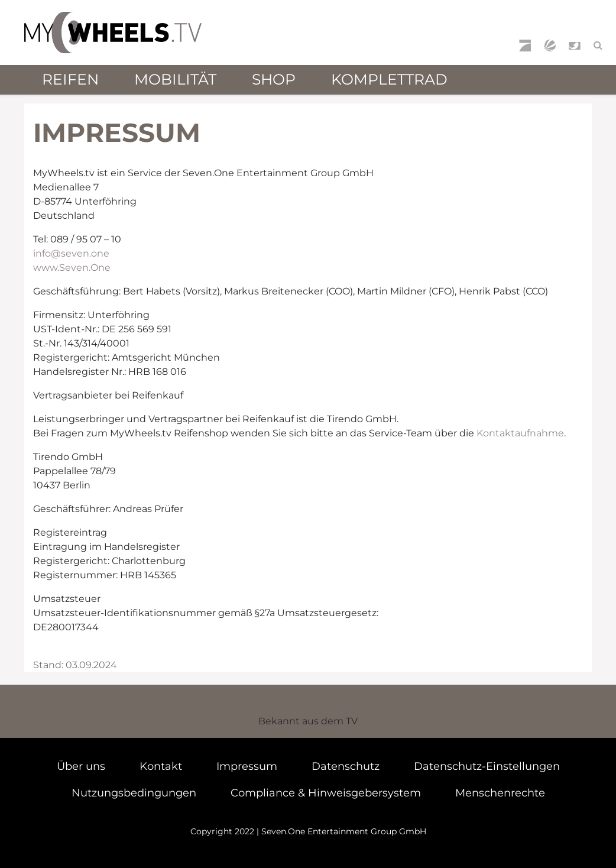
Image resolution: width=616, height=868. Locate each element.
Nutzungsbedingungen (134, 793)
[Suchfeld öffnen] (598, 46)
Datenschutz (346, 766)
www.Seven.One (72, 268)
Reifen (70, 79)
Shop (274, 79)
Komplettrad (389, 79)
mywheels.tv (113, 33)
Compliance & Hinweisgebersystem (326, 793)
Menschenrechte (500, 793)
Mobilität (175, 79)
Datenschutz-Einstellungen (487, 766)
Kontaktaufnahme (520, 433)
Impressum (247, 766)
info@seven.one (71, 253)
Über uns (81, 766)
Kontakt (161, 766)
